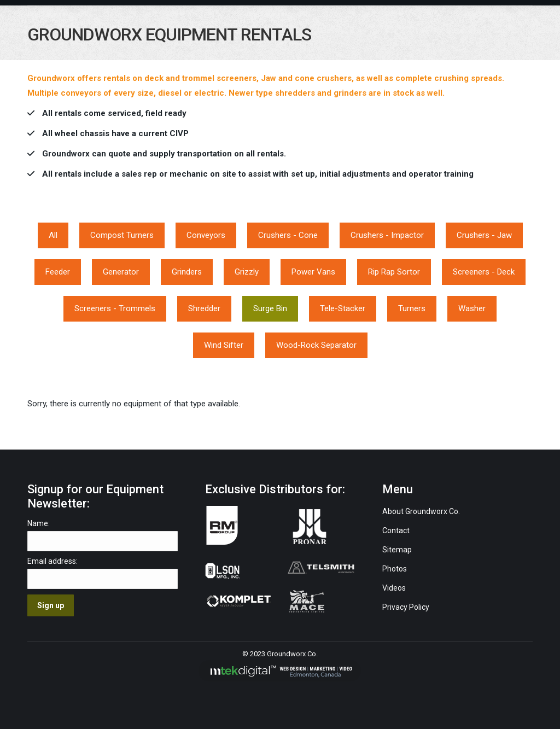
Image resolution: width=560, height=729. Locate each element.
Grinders (187, 272)
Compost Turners (122, 235)
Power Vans (313, 272)
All (53, 235)
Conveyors (206, 235)
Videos (395, 588)
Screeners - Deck (484, 272)
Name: (39, 523)
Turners (412, 308)
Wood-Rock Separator (316, 345)
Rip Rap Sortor (394, 272)
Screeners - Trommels (115, 308)
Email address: (52, 561)
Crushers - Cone (288, 235)
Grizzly (247, 272)
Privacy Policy (406, 607)
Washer (472, 308)
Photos (395, 569)
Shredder (204, 308)
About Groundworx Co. (421, 511)
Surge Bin (270, 308)
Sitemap (397, 550)
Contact (396, 530)
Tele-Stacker (343, 308)
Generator (121, 272)
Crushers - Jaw (484, 235)
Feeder (58, 272)
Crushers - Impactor (387, 235)
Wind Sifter (224, 345)
